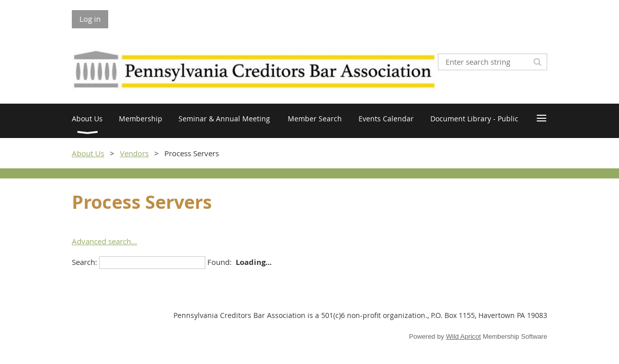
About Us (88, 153)
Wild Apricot (463, 336)
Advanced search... (104, 241)
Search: (84, 262)
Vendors (134, 153)
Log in (90, 19)
